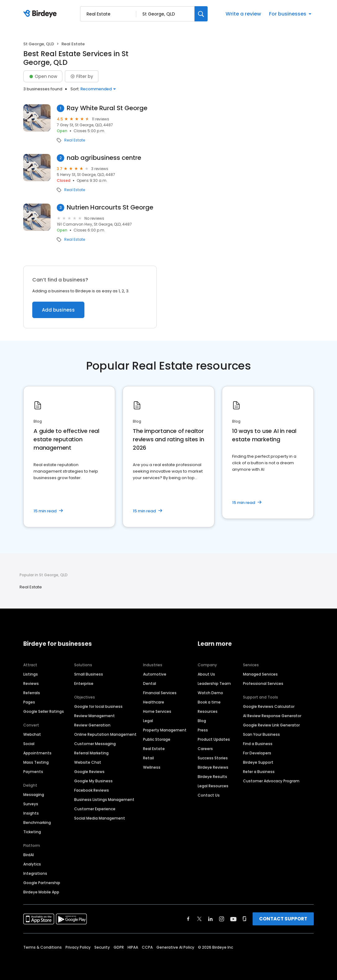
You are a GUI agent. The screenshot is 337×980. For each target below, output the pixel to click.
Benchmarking (37, 823)
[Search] (201, 14)
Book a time (209, 702)
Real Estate (75, 140)
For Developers (257, 753)
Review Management (94, 716)
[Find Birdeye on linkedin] (210, 919)
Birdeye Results (212, 777)
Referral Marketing (91, 753)
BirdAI (29, 855)
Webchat (32, 734)
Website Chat (88, 762)
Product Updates (214, 739)
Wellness (152, 767)
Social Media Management (100, 818)
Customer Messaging (95, 744)
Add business (58, 310)
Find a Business (258, 744)
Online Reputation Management (105, 734)
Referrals (32, 693)
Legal (148, 721)
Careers (205, 749)
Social (29, 744)
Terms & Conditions (43, 947)
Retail (148, 758)
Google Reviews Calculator (269, 706)
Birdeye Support (258, 762)
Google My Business (93, 781)
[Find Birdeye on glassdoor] (245, 919)
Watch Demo (210, 693)
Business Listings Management (104, 800)
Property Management (165, 730)
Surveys (31, 804)
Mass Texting (36, 762)
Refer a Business (259, 772)
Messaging (34, 795)
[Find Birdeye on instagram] (222, 919)
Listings (31, 674)
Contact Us (209, 795)
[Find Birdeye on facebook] (188, 919)
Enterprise (84, 683)
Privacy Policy (78, 947)
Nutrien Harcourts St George (110, 207)
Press (203, 730)
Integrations (35, 873)
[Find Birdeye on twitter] (199, 919)
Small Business (89, 674)
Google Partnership (42, 883)
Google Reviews (89, 772)
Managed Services (260, 674)
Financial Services (160, 693)
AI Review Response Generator (272, 716)
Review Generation (92, 725)
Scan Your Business (261, 734)
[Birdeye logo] (41, 14)
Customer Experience (95, 809)
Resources (208, 711)
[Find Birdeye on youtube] (233, 919)
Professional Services (263, 683)
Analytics (32, 864)
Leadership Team (214, 683)
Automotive (155, 674)
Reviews (31, 683)
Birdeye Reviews (213, 767)
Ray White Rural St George (107, 108)
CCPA (147, 947)
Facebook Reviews (92, 790)
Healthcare (154, 702)
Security (102, 947)
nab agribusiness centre (104, 158)
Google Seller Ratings (44, 711)
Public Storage (157, 739)
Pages (29, 702)
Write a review (243, 14)
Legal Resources (213, 786)
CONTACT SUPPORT (283, 919)
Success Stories (213, 758)
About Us (206, 674)
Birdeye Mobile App (41, 892)
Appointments (37, 753)
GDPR (119, 947)
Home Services (157, 711)
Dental (150, 683)
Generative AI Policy (175, 947)
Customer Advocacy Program (271, 781)
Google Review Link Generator (271, 725)
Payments (33, 772)
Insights (31, 813)
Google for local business (98, 706)
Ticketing (32, 832)
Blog (202, 721)
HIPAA (133, 947)
